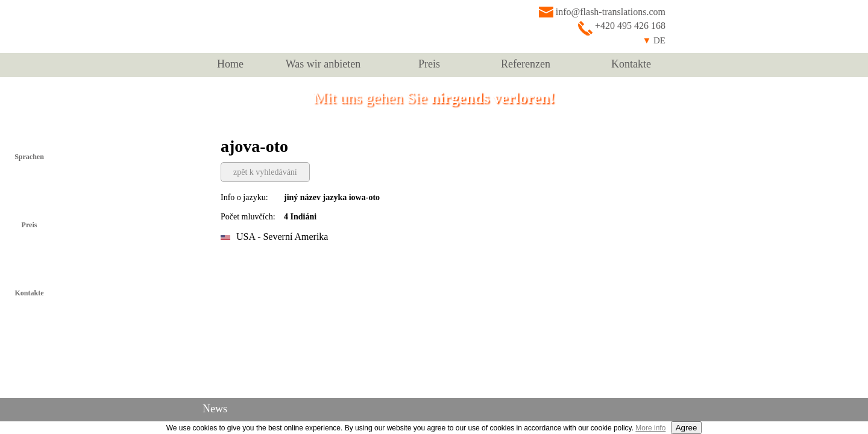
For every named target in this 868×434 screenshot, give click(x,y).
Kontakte (631, 64)
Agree (687, 428)
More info (650, 428)
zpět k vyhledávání (265, 172)
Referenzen (526, 64)
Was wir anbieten (323, 64)
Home (230, 64)
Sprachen (29, 157)
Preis (429, 64)
